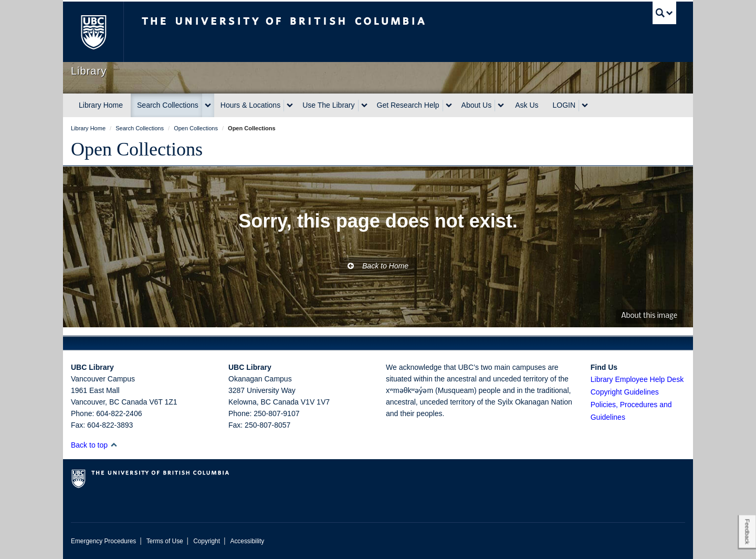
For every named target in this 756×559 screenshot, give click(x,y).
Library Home (101, 105)
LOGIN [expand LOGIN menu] (564, 105)
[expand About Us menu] (501, 106)
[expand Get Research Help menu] (449, 106)
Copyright (207, 541)
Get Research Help (408, 105)
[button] (114, 445)
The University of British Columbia (93, 32)
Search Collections (168, 105)
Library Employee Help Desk (637, 379)
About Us (477, 105)
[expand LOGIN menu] (585, 106)
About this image (649, 316)
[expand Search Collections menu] (208, 106)
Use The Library (328, 105)
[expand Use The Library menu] (364, 106)
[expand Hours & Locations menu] (290, 106)
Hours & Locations (250, 105)
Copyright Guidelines (625, 392)
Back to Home (378, 266)
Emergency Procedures (103, 541)
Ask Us (527, 105)
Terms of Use (165, 541)
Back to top (94, 445)
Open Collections (137, 149)
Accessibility (247, 541)
